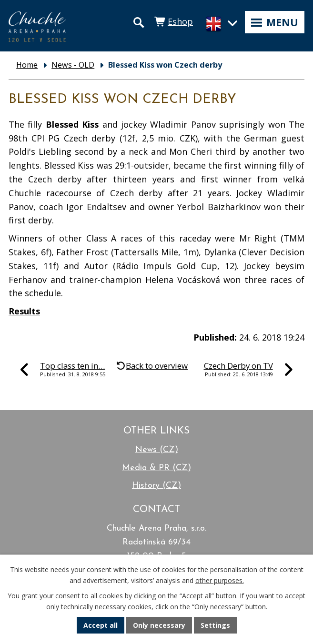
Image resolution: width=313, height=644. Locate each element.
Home (27, 65)
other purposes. (220, 580)
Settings (215, 625)
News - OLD (73, 65)
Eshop (180, 21)
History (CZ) (156, 486)
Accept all (101, 625)
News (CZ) (157, 450)
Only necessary (159, 625)
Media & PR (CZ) (156, 468)
